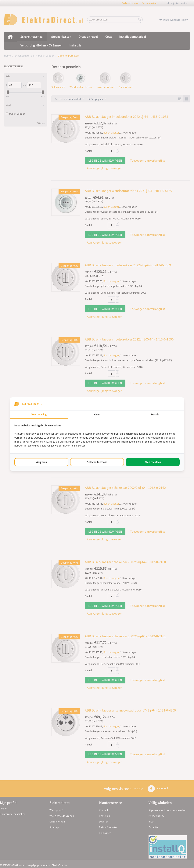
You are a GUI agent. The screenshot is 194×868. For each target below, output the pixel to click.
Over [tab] (97, 414)
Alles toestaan (153, 462)
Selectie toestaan (97, 462)
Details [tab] (155, 414)
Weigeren (41, 462)
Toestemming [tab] (39, 414)
